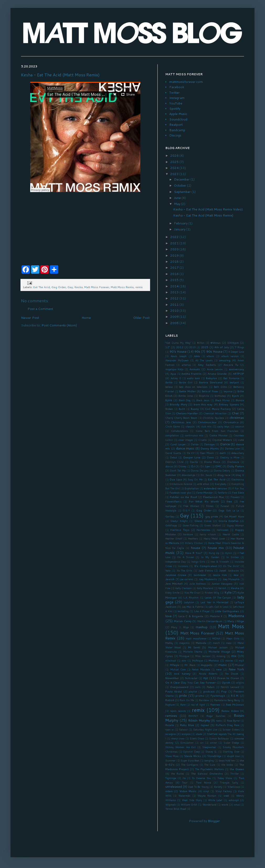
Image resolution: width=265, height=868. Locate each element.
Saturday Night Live (205, 729)
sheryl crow (178, 738)
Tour (185, 782)
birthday (220, 396)
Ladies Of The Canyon (218, 597)
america (186, 365)
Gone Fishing (190, 525)
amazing (225, 360)
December (182, 179)
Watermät (184, 796)
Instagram (177, 98)
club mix (206, 426)
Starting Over (231, 751)
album (210, 356)
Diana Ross (212, 462)
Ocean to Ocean (228, 678)
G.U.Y (186, 510)
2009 (175, 317)
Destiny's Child (174, 462)
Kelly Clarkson (184, 588)
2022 (175, 237)
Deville (194, 462)
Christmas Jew (181, 422)
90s (197, 351)
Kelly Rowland (205, 588)
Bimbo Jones (186, 396)
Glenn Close (203, 521)
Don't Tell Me (178, 470)
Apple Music (178, 114)
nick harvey (182, 673)
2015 (175, 280)
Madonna (236, 616)
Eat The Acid (42, 287)
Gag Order (59, 287)
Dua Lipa (176, 479)
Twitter (174, 92)
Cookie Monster (219, 435)
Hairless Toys (180, 530)
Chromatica (231, 422)
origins (240, 682)
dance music (185, 448)
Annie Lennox (215, 369)
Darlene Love (232, 448)
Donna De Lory (200, 470)
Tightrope (171, 778)
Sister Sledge (231, 743)
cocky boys (223, 426)
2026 (175, 155)
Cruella (203, 440)
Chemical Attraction (215, 413)
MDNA (216, 638)
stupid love (233, 756)
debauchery (238, 453)
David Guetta (173, 453)
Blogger (214, 821)
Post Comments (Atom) (59, 325)
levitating (183, 611)
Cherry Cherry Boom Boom (181, 418)
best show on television (193, 387)
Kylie (228, 592)
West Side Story (192, 800)
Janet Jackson (229, 570)
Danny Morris (210, 448)
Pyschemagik (218, 696)
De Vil (191, 453)
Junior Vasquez (222, 583)
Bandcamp (177, 130)
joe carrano (187, 579)
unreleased (174, 787)
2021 (175, 243)
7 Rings (239, 347)
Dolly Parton (236, 466)
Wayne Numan (207, 796)
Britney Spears (229, 404)
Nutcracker (191, 678)
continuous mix (194, 435)
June (178, 198)
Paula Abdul (174, 691)
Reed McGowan (235, 705)
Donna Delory (222, 470)
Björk (169, 400)
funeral (225, 506)
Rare (183, 705)
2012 (175, 298)
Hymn (228, 553)
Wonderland (210, 805)
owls (198, 687)
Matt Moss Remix (122, 287)
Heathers (193, 538)
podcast (209, 691)
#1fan (201, 343)
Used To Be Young (198, 787)
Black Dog (185, 400)
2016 (175, 274)
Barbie (169, 382)
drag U (240, 475)
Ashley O (176, 378)
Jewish (170, 579)
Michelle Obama (193, 652)
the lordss (227, 765)
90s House (214, 351)
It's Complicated (205, 566)
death (223, 453)
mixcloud (171, 660)
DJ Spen (205, 466)
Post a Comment (40, 309)
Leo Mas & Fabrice (193, 607)
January (180, 229)
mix (234, 656)
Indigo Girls (198, 562)
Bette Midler (187, 391)
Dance (225, 444)
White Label (215, 800)
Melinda (201, 643)
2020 (175, 249)
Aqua (173, 374)
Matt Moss (231, 626)
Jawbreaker (200, 575)
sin (202, 743)
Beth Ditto (220, 387)
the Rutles (177, 774)
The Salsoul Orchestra (207, 773)
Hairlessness (203, 530)
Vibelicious (234, 787)
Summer (170, 760)
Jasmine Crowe (176, 575)
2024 (175, 168)
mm (184, 660)
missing (221, 656)
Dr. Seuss (206, 475)
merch (216, 643)
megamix (184, 643)
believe (169, 387)
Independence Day (176, 562)
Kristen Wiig (212, 592)
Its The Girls (185, 570)
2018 (175, 261)
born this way (203, 404)
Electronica (238, 479)
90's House (178, 351)
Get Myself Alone (234, 516)
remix (139, 287)
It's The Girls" (231, 566)
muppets (207, 665)
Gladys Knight (179, 521)
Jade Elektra (206, 570)
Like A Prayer (202, 611)
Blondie (240, 400)
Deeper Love (192, 457)
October (181, 185)
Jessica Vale (220, 575)
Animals (195, 369)
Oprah (226, 682)
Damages (209, 444)
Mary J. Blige (180, 627)
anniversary (236, 369)
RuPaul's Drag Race (227, 725)
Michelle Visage (219, 651)
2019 (175, 255)
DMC (219, 466)
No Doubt (232, 674)
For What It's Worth (204, 501)
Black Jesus (203, 400)
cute (241, 440)
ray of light (198, 705)
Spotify (175, 108)
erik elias (203, 484)
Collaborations (179, 431)
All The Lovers (204, 360)
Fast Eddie (238, 493)
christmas (237, 418)
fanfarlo (222, 493)
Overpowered (179, 687)
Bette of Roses (210, 391)
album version (230, 356)
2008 (175, 323)
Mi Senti (194, 647)
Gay (70, 287)
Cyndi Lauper (178, 444)
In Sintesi (233, 557)
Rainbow (204, 700)
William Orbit (189, 805)
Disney (182, 466)
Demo (210, 457)
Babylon (211, 378)
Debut (174, 457)
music (223, 665)
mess (229, 643)
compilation (172, 435)
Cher (235, 413)
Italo (168, 570)
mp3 (241, 660)
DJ (193, 466)
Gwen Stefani (212, 525)
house (196, 548)
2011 (175, 305)
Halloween (223, 530)
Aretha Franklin (191, 374)
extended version (215, 488)
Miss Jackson (203, 656)
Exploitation (192, 488)
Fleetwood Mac (214, 497)
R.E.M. (235, 695)
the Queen (237, 769)
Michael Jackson (218, 647)
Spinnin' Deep (191, 751)
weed (226, 796)
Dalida (195, 444)
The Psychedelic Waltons (210, 769)
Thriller (235, 774)
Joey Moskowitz (208, 579)
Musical (240, 665)
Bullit (182, 409)
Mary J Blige (236, 621)
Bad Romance (231, 378)
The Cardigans (190, 765)
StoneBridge (214, 756)
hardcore (188, 534)
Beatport (176, 125)
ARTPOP (238, 374)
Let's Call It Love (218, 607)
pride (183, 695)
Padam (211, 687)
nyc (206, 678)
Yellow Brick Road (176, 809)
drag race (224, 475)
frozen (210, 506)
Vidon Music (188, 791)
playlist (193, 691)
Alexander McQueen (177, 360)
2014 (175, 286)
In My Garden (210, 557)
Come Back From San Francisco (217, 431)
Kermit (222, 588)
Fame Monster (205, 493)
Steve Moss (172, 756)
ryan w (169, 729)
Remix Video (230, 711)
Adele (197, 356)
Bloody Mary (178, 404)
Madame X (216, 616)
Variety (218, 787)
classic (190, 426)
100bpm (233, 343)
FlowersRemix (173, 501)
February (181, 223)
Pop (224, 691)
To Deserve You (202, 778)
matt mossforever (196, 638)
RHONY (193, 716)
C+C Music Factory (218, 409)
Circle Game (173, 426)
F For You (238, 488)
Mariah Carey (183, 621)
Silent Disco (197, 738)
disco (169, 466)
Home (86, 318)
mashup (202, 627)
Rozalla (170, 725)
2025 (175, 162)
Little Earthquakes (227, 611)
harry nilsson (208, 534)
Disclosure (233, 462)
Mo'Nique (197, 660)
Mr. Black (190, 665)
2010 (175, 311)
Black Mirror (222, 400)
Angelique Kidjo (174, 369)
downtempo (189, 475)
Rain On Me (187, 700)
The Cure (210, 765)
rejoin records (178, 711)
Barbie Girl (186, 382)
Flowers (235, 497)
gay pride (212, 516)
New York (236, 669)
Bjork (235, 396)
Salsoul (183, 729)
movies (229, 660)
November (172, 678)
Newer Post (30, 318)
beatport (234, 382)
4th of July (222, 347)
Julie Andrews (197, 584)
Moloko (214, 660)
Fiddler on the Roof (183, 497)
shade (199, 734)
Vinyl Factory (224, 791)
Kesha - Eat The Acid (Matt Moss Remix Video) (208, 209)
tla (184, 778)
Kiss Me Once (192, 592)
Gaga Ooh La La (229, 510)
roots (219, 721)
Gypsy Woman (235, 525)
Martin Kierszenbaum (210, 621)
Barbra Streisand (211, 382)
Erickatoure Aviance (181, 484)
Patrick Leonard (230, 687)
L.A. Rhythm (191, 597)
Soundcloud (178, 119)
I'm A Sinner (186, 557)
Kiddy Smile (172, 592)
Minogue (184, 656)
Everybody (221, 484)
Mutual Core (178, 669)
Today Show (225, 778)
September (183, 192)
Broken (169, 409)
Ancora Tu (231, 365)
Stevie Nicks (193, 756)
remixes (171, 716)
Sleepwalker (209, 747)
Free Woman (191, 506)
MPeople (174, 665)
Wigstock (171, 805)
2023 (175, 174)
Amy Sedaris (207, 365)
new (219, 669)
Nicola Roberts (208, 674)
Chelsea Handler (187, 413)
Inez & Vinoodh (220, 562)
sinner (213, 743)
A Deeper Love (236, 352)
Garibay (170, 516)
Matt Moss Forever (97, 287)
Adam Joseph (179, 356)
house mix (216, 548)
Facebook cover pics (180, 493)
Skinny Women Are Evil (181, 747)
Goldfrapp (171, 525)
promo (200, 695)
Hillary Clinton (194, 543)
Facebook (177, 87)
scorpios (186, 734)
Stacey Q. (211, 751)
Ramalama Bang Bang (227, 700)
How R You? (194, 553)
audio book (194, 378)
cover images (186, 440)
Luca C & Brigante (191, 616)
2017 (175, 268)
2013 (175, 292)
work (225, 804)
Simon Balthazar (219, 738)
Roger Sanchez (216, 716)
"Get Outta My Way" (178, 343)
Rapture (170, 705)
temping (209, 760)
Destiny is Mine (230, 457)
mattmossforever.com (186, 82)
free (229, 501)
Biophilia (204, 396)
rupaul (205, 725)
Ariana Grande (217, 374)
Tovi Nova (203, 782)
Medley (169, 643)
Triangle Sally (229, 782)
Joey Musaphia (231, 579)
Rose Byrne (233, 721)
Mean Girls (233, 638)
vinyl (206, 791)
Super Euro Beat (190, 760)
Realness (215, 705)
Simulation (187, 743)
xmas (237, 805)
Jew (236, 575)
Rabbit (170, 700)
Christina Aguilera (213, 418)
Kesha (79, 287)
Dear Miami (207, 453)
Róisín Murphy (199, 720)
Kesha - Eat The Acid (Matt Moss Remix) (60, 75)
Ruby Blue (187, 725)
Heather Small (174, 538)
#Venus (216, 343)
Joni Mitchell (174, 583)
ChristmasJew (207, 422)
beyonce (228, 391)
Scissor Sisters (231, 729)
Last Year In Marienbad (214, 602)
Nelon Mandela (201, 669)
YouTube (176, 103)
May (177, 204)
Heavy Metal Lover (214, 538)
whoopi (234, 800)
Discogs (175, 135)
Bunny (195, 409)
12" (168, 347)
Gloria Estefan (229, 521)
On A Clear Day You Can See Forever (190, 682)
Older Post (141, 318)
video (169, 791)
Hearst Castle (231, 534)
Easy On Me (195, 479)
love (168, 616)
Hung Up (214, 553)
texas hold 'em (227, 760)
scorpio (171, 734)
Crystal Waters (222, 440)
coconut (240, 426)
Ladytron (189, 602)
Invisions (183, 566)
